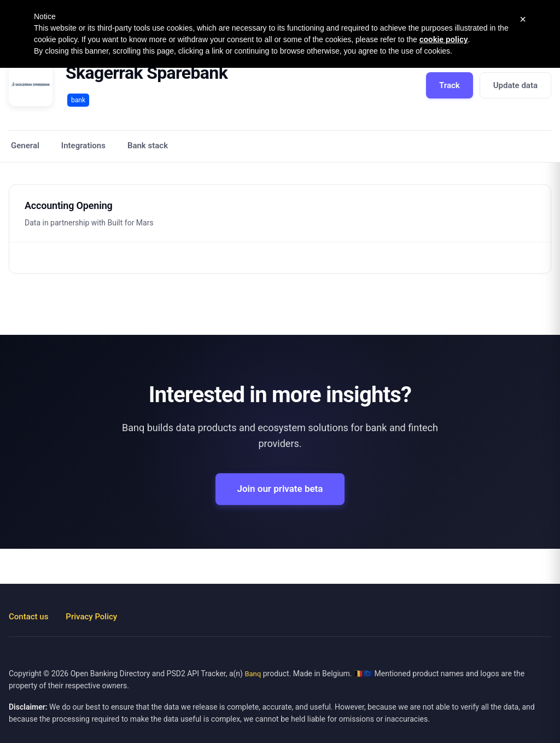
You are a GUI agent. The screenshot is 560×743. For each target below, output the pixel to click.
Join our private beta (280, 489)
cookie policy (444, 39)
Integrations (83, 146)
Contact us (28, 617)
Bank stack (148, 146)
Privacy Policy (91, 617)
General (25, 146)
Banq (253, 674)
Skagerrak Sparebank (147, 73)
